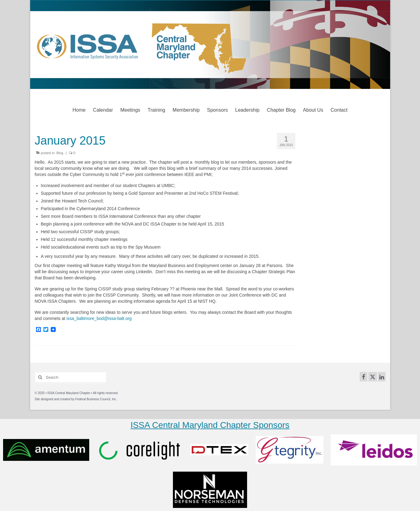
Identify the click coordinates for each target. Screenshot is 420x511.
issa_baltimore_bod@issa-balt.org (99, 318)
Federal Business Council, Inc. (96, 399)
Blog (60, 153)
